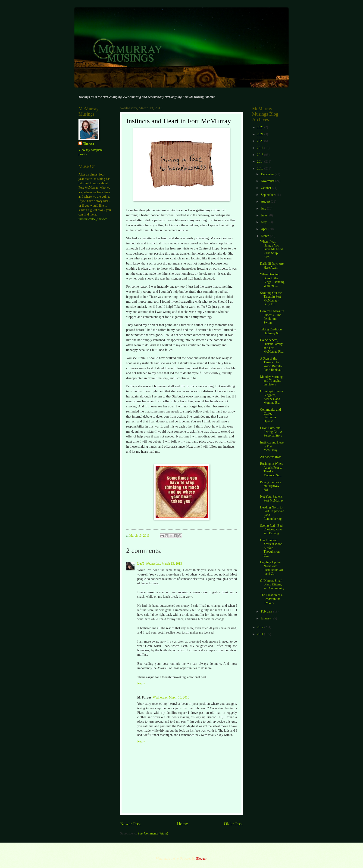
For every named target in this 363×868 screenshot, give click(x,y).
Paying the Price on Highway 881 (270, 486)
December (268, 174)
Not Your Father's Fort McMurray (272, 499)
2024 (261, 127)
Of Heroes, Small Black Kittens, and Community (272, 585)
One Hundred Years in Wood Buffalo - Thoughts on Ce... (271, 548)
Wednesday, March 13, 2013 (164, 564)
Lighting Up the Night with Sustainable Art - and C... (272, 568)
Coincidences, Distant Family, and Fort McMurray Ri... (272, 346)
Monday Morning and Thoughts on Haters (271, 381)
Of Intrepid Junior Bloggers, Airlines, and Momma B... (272, 397)
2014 (261, 162)
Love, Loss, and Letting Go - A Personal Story (271, 432)
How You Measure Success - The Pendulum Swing (272, 317)
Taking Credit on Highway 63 (271, 331)
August (266, 202)
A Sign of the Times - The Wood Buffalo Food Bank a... (271, 364)
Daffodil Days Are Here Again (272, 266)
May (264, 222)
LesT (141, 564)
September (268, 195)
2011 (261, 634)
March (265, 236)
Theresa (89, 144)
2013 (261, 168)
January (266, 618)
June (264, 215)
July (264, 208)
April (265, 229)
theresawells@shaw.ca (93, 219)
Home (182, 824)
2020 (261, 141)
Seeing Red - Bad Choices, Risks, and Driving (272, 529)
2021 (261, 134)
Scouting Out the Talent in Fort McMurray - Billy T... (271, 299)
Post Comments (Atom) (153, 833)
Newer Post (131, 824)
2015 (261, 155)
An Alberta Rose (271, 457)
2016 (261, 148)
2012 (261, 627)
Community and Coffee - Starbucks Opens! (270, 415)
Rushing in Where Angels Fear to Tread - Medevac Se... (272, 469)
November (268, 181)
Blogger (201, 859)
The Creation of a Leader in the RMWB (271, 599)
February (267, 611)
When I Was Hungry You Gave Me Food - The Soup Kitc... (271, 249)
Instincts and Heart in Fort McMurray (272, 446)
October (266, 188)
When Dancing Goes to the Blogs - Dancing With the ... (272, 280)
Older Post (233, 824)
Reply (141, 683)
